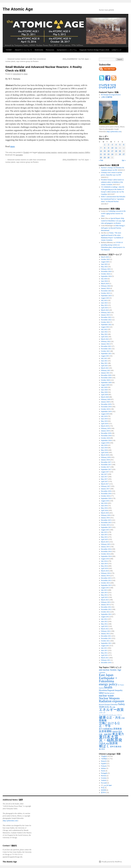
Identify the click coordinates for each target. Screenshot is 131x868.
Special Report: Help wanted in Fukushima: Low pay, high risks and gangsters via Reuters (113, 221)
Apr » (124, 160)
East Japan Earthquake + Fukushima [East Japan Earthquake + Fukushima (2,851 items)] (108, 678)
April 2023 (105, 308)
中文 (103, 788)
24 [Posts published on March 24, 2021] (112, 154)
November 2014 (106, 551)
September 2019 (106, 411)
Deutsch (104, 761)
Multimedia (39, 50)
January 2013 (105, 605)
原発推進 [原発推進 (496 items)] (117, 729)
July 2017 (104, 474)
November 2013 (106, 580)
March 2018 (105, 455)
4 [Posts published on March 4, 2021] (116, 145)
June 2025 (104, 264)
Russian (104, 776)
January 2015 (105, 547)
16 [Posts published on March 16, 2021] (108, 151)
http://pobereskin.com (114, 132)
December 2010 (106, 663)
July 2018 (104, 445)
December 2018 (106, 433)
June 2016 (104, 506)
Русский (104, 783)
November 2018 (106, 436)
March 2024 (105, 284)
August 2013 (105, 588)
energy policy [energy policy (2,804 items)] (108, 684)
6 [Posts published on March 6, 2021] (124, 145)
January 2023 (105, 315)
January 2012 (105, 634)
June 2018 (104, 448)
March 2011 (105, 658)
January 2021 (105, 373)
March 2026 (105, 257)
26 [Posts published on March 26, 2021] (120, 154)
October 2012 (105, 612)
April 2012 (105, 626)
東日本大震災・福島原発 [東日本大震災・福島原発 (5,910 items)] (111, 738)
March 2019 (105, 426)
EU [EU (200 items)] (119, 685)
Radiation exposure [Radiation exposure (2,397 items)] (112, 701)
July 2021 (104, 358)
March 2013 (105, 600)
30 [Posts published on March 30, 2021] (108, 158)
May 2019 (104, 421)
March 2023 (105, 310)
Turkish (104, 780)
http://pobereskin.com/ (10, 821)
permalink (19, 155)
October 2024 (105, 274)
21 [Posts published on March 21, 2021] (101, 154)
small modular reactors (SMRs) (79, 152)
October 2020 (105, 380)
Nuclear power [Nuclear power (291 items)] (109, 693)
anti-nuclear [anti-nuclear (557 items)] (104, 670)
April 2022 (105, 337)
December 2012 (106, 607)
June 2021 (104, 361)
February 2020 (106, 399)
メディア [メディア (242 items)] (102, 713)
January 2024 (105, 288)
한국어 (103, 792)
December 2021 (106, 346)
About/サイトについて (23, 50)
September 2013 (106, 585)
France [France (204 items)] (122, 685)
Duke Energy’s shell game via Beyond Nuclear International (113, 228)
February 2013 (106, 602)
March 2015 (105, 542)
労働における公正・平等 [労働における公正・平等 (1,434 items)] (109, 725)
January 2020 (105, 402)
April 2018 (105, 453)
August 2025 (105, 262)
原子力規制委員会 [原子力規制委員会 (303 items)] (106, 729)
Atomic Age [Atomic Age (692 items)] (115, 670)
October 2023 (105, 293)
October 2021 (105, 351)
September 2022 (106, 325)
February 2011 (106, 660)
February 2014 (106, 573)
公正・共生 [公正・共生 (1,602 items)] (114, 718)
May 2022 (104, 334)
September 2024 (106, 276)
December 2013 (106, 578)
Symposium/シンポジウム (67, 50)
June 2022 (104, 332)
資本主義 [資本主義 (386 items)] (114, 746)
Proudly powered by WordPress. (112, 862)
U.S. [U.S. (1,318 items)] (110, 707)
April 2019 (105, 424)
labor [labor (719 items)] (101, 693)
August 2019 (105, 414)
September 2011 (106, 643)
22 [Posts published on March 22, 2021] (105, 154)
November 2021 (106, 349)
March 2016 (105, 513)
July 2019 (104, 416)
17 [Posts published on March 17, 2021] (112, 151)
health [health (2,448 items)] (108, 687)
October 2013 (105, 583)
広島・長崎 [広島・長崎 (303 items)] (103, 734)
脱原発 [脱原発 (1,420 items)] (114, 743)
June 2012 (104, 621)
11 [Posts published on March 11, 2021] (116, 148)
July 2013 (104, 590)
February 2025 (106, 269)
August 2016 (105, 501)
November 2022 (106, 320)
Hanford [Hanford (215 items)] (101, 688)
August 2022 (105, 327)
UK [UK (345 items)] (114, 707)
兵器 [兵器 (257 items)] (123, 718)
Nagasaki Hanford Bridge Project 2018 (94, 50)
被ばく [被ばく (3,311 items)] (104, 746)
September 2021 (106, 354)
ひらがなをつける (107, 85)
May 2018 (104, 450)
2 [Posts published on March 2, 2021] (108, 145)
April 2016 (105, 510)
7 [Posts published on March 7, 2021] (101, 148)
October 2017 (105, 467)
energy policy (62, 152)
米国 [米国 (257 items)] (107, 744)
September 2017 (106, 469)
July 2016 (104, 503)
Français (104, 766)
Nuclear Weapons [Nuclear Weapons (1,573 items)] (109, 698)
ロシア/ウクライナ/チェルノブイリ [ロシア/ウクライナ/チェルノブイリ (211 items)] (110, 715)
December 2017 (106, 462)
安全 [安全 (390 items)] (120, 731)
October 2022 (105, 322)
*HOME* (9, 50)
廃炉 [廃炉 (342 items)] (110, 734)
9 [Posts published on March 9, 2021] (108, 148)
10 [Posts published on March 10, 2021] (112, 148)
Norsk (103, 771)
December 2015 (106, 520)
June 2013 (104, 593)
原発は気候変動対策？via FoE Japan (77, 59)
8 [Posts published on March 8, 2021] (105, 148)
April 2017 (105, 481)
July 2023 (104, 300)
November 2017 (106, 465)
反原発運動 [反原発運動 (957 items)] (105, 731)
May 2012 (104, 624)
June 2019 (104, 419)
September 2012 (106, 614)
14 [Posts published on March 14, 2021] (101, 151)
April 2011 (105, 655)
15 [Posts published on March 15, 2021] (105, 151)
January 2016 (105, 518)
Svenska (104, 778)
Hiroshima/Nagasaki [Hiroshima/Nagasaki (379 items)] (107, 690)
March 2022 (105, 339)
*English (26, 152)
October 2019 (105, 409)
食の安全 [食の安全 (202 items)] (102, 749)
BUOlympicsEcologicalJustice (111, 95)
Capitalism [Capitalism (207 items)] (102, 672)
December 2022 (106, 317)
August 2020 (105, 385)
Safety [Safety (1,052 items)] (122, 704)
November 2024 (106, 271)
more (12, 146)
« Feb (101, 160)
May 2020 (104, 392)
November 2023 (106, 291)
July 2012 (104, 619)
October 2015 (105, 525)
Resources (50, 50)
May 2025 (104, 267)
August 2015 (105, 530)
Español (104, 764)
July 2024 (104, 279)
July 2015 (104, 532)
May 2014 (104, 566)
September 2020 (106, 382)
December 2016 (106, 491)
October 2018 (105, 438)
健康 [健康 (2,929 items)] (102, 717)
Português (104, 773)
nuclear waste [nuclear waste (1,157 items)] (106, 696)
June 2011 (104, 650)
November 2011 (106, 638)
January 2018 (105, 460)
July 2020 (104, 387)
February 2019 (106, 428)
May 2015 (104, 537)
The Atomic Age (18, 9)
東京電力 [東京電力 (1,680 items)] (118, 734)
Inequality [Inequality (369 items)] (119, 690)
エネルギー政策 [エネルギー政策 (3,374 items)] (111, 710)
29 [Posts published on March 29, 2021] (105, 158)
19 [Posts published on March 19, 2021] (120, 151)
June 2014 (104, 564)
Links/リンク (117, 50)
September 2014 (106, 556)
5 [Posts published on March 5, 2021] (120, 145)
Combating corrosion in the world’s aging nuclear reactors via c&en (113, 214)
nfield (26, 74)
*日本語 (104, 759)
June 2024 (104, 281)
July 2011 (104, 648)
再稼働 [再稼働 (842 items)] (103, 720)
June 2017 (104, 477)
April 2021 (105, 366)
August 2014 (105, 559)
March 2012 (105, 629)
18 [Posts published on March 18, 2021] (116, 151)
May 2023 (104, 305)
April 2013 (105, 597)
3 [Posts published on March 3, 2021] (112, 145)
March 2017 (105, 484)
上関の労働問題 (107, 97)
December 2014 (106, 549)
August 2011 (105, 646)
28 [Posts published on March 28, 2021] (101, 158)
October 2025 (105, 259)
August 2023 (105, 298)
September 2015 (106, 527)
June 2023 (104, 303)
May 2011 (104, 653)
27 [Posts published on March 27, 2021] (124, 154)
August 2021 (105, 356)
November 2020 (106, 378)
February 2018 (106, 457)
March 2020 (105, 397)
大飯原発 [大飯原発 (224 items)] (115, 732)
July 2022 (104, 329)
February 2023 (106, 312)
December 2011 (106, 636)
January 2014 (105, 576)
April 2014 (105, 568)
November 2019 (106, 407)
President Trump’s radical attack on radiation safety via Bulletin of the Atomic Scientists (112, 182)
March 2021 (105, 368)
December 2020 (106, 375)
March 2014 (105, 571)
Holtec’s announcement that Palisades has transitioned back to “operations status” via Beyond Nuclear (113, 199)
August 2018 (105, 443)
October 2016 (105, 496)
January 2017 (105, 489)
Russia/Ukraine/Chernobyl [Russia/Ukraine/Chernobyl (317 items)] (108, 704)
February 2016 (106, 515)
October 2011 (105, 641)
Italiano (104, 768)
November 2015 (106, 523)
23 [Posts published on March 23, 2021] (108, 154)
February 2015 (106, 544)
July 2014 (104, 561)
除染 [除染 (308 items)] (120, 747)
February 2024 (106, 286)
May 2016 (104, 508)
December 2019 (106, 404)
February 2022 (106, 341)
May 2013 (104, 595)
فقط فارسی (107, 785)
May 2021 (104, 363)
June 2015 (104, 535)
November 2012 (106, 609)
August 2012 (105, 617)
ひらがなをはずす (107, 87)
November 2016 (106, 494)
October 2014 (105, 554)
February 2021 (106, 370)
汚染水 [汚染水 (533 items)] (102, 743)
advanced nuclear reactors (47, 152)
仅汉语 (103, 790)
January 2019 (105, 431)
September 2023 (106, 296)
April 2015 (105, 539)
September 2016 (106, 498)
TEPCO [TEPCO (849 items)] (103, 707)
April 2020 (105, 395)
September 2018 (106, 440)
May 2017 (104, 479)
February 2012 (106, 631)
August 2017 (105, 472)
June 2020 (104, 390)
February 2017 (106, 486)
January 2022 (105, 344)
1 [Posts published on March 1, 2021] (105, 145)
